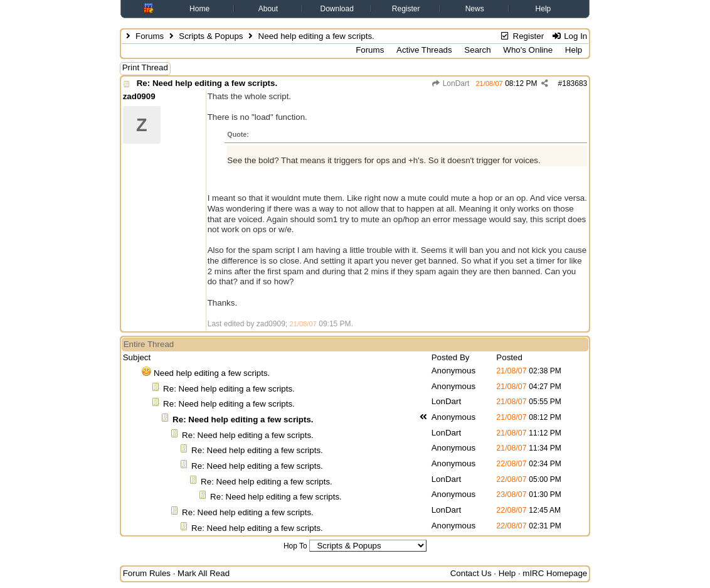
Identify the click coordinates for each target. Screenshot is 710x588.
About (268, 9)
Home (199, 9)
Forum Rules (147, 573)
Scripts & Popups (211, 36)
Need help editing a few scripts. (212, 373)
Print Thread (145, 67)
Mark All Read (204, 573)
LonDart (450, 83)
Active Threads (424, 50)
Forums (150, 36)
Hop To (295, 546)
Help (543, 9)
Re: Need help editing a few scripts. (207, 83)
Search (477, 50)
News (475, 9)
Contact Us (471, 573)
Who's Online (528, 50)
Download (337, 9)
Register (406, 9)
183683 (575, 83)
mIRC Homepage (555, 573)
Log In (569, 36)
